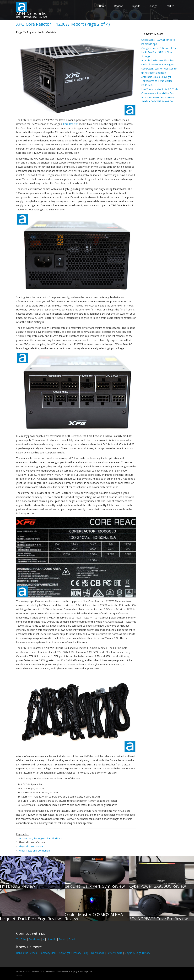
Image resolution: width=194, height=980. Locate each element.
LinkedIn (51, 939)
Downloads (98, 953)
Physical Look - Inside (31, 846)
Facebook (34, 939)
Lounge (153, 6)
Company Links (48, 953)
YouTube (21, 939)
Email (72, 939)
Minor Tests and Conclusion (34, 851)
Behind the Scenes (26, 953)
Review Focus (114, 953)
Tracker (169, 6)
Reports (136, 6)
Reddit (62, 939)
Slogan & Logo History (137, 953)
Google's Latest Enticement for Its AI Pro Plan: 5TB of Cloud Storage (159, 52)
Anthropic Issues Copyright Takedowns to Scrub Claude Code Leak (157, 81)
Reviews (119, 6)
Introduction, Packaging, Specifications (40, 838)
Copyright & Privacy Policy (74, 953)
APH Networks (31, 14)
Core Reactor (71, 124)
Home (103, 6)
